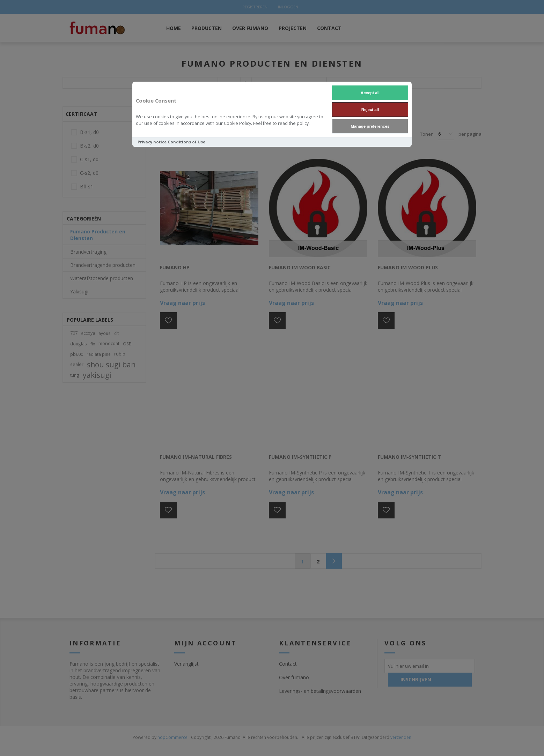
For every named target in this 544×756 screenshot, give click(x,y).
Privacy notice (152, 142)
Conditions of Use (186, 142)
